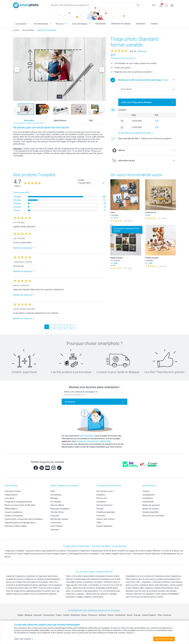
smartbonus (148, 498)
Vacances (55, 530)
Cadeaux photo (11, 495)
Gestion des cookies (106, 519)
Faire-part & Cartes (13, 491)
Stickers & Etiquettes (14, 516)
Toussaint (55, 516)
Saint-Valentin (57, 526)
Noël (53, 491)
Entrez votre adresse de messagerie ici (81, 392)
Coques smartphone (14, 512)
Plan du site (102, 498)
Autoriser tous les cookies (164, 639)
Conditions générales (106, 512)
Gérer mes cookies (24, 639)
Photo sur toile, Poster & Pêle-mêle (20, 505)
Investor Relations (104, 526)
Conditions (101, 502)
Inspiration (141, 24)
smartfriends (148, 502)
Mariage (54, 498)
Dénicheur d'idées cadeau (16, 526)
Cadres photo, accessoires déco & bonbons (24, 519)
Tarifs (99, 523)
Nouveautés (101, 24)
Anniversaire (56, 495)
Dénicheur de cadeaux (121, 24)
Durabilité (101, 495)
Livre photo (10, 498)
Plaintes (100, 509)
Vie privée (101, 516)
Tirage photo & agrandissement (18, 502)
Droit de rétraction (104, 505)
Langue (81, 180)
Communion (56, 523)
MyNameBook (11, 509)
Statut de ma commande (153, 516)
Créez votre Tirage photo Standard (136, 102)
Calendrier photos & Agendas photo (20, 523)
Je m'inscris (70, 402)
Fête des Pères (57, 512)
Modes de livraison (151, 509)
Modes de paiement (151, 505)
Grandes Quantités (150, 512)
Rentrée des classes (59, 519)
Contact (154, 24)
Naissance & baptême (60, 509)
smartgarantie (149, 495)
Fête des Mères (57, 505)
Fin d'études (56, 502)
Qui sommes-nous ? (105, 491)
